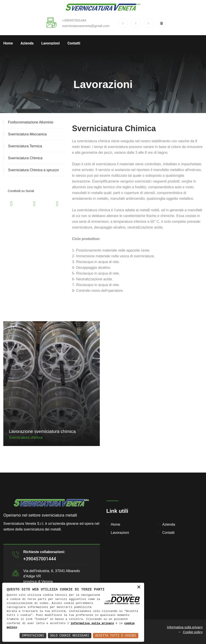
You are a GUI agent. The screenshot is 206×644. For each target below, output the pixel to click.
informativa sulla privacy (92, 623)
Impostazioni (33, 635)
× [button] (139, 587)
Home (8, 43)
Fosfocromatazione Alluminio (31, 122)
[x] (136, 23)
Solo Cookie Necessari (70, 635)
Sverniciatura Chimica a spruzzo (33, 170)
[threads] (161, 23)
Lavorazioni (50, 43)
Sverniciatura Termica (25, 146)
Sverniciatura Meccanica (27, 134)
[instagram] (149, 23)
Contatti (74, 43)
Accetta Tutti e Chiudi (116, 635)
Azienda (27, 43)
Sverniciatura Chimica (25, 158)
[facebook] (123, 23)
